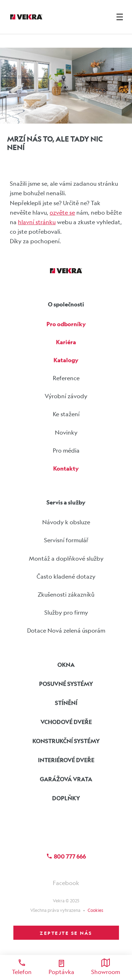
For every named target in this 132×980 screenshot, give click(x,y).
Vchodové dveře (66, 722)
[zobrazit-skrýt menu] (120, 17)
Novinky (66, 432)
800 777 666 (66, 856)
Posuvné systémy (66, 684)
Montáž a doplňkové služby (66, 558)
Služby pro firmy (66, 612)
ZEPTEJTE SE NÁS (66, 933)
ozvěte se (62, 212)
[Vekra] (26, 17)
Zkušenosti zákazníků (66, 594)
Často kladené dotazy (66, 576)
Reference (66, 378)
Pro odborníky (66, 324)
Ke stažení (66, 414)
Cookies (95, 910)
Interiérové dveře (66, 760)
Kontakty (66, 468)
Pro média (66, 450)
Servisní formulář (66, 540)
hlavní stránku (37, 222)
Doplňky (66, 798)
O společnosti (66, 304)
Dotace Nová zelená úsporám (66, 630)
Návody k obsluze (66, 522)
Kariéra (66, 342)
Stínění (66, 703)
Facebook (66, 883)
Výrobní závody (66, 396)
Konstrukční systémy (66, 741)
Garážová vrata (66, 779)
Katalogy (66, 360)
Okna (66, 665)
